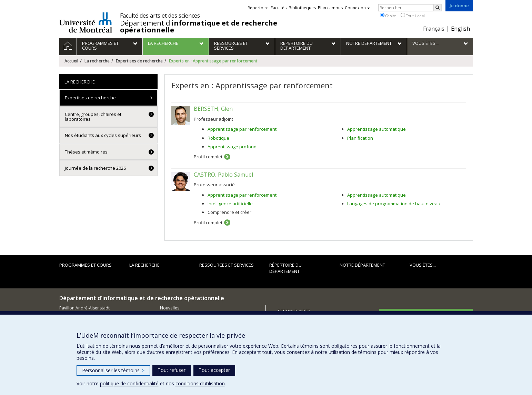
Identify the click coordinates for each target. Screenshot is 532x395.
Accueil (71, 61)
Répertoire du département (285, 268)
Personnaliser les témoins (113, 370)
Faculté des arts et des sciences (160, 16)
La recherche (97, 61)
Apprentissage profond (232, 147)
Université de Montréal (86, 22)
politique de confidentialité (129, 383)
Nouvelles (170, 308)
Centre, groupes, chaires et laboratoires (93, 117)
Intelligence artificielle (230, 204)
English (460, 29)
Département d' (199, 27)
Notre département (362, 265)
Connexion (357, 8)
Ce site (388, 16)
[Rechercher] (438, 8)
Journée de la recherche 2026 (95, 168)
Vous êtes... (423, 265)
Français (434, 29)
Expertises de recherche (139, 61)
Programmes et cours (86, 265)
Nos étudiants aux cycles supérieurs (103, 135)
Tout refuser (172, 370)
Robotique (218, 138)
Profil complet (208, 157)
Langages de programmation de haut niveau (394, 204)
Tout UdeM (413, 16)
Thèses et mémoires (86, 152)
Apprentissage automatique (377, 129)
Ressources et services (227, 265)
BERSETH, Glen (213, 109)
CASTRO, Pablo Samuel (223, 175)
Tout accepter (214, 370)
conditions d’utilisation (200, 383)
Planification (360, 138)
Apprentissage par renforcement (242, 129)
